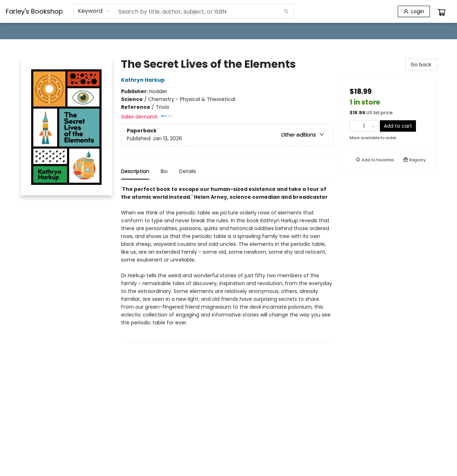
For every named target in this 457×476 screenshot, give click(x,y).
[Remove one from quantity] (354, 126)
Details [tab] (188, 171)
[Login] (414, 11)
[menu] (228, 31)
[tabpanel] (227, 264)
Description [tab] (135, 171)
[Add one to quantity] (373, 126)
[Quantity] (364, 126)
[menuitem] (20, 31)
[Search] (286, 11)
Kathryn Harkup (144, 80)
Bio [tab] (164, 171)
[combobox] (94, 11)
